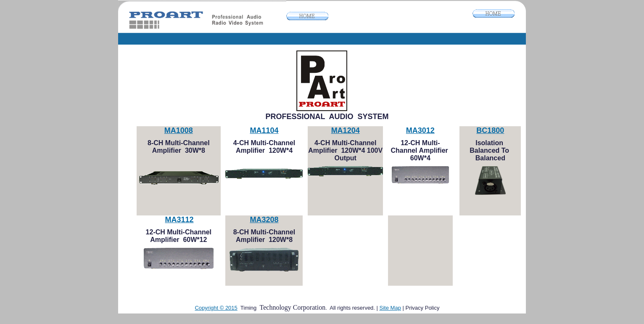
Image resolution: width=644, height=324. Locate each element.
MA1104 (264, 130)
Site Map (390, 308)
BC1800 (490, 130)
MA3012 (420, 130)
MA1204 (346, 130)
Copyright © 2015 (216, 308)
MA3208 (264, 220)
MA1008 (179, 130)
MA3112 (179, 220)
